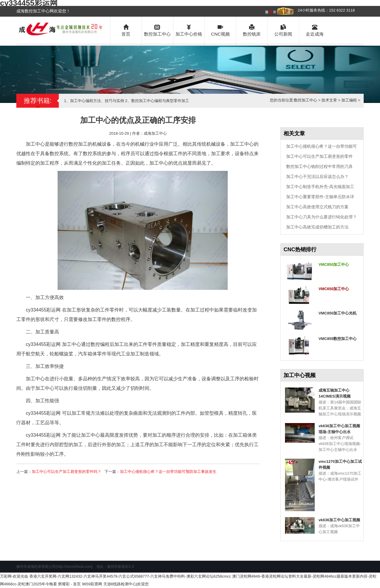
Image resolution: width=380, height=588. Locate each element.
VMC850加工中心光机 (338, 313)
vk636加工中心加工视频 (339, 520)
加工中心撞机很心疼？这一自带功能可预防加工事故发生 (168, 472)
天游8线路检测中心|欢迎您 (126, 584)
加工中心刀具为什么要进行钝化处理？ (322, 217)
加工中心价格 (189, 30)
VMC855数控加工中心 (338, 339)
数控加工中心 (157, 30)
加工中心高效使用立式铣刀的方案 (317, 207)
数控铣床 (252, 30)
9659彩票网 (92, 584)
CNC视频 (220, 30)
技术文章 (329, 100)
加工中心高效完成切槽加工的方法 (317, 227)
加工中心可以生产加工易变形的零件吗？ (66, 472)
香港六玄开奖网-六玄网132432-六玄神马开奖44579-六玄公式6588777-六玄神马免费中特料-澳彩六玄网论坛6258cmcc (130, 576)
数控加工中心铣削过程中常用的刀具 (319, 166)
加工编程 (349, 100)
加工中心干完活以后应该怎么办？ (317, 177)
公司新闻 (283, 30)
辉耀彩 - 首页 (70, 584)
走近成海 (315, 30)
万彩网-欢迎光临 (14, 576)
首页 (126, 30)
